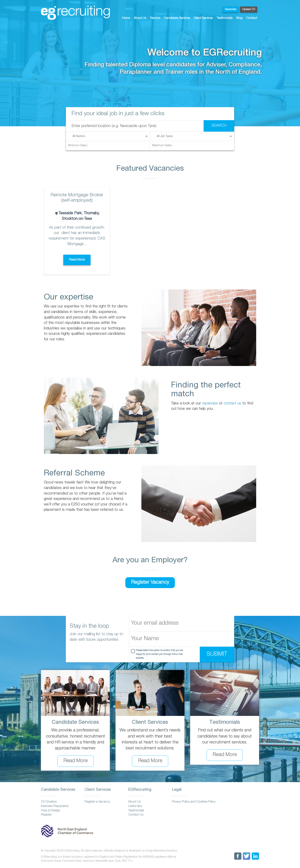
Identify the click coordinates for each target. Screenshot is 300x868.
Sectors (155, 18)
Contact (252, 18)
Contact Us (136, 815)
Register (46, 815)
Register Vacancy (150, 583)
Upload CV (249, 9)
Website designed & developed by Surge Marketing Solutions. (140, 851)
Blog (239, 18)
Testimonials (225, 18)
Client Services (203, 18)
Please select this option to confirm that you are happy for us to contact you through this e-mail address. (159, 654)
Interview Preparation (55, 806)
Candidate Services (177, 18)
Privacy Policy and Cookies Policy (194, 802)
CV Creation (49, 802)
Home (126, 18)
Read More (77, 260)
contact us (232, 404)
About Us (140, 18)
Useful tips (135, 806)
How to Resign (51, 811)
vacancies (210, 404)
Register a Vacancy (97, 802)
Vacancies (230, 9)
